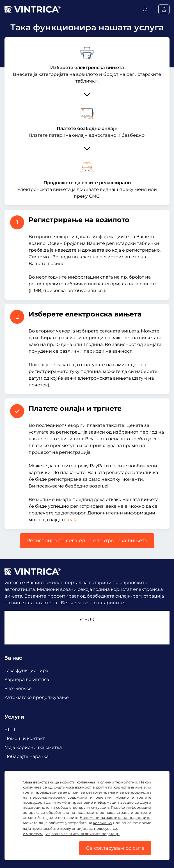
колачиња (102, 823)
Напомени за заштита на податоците (115, 818)
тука (73, 520)
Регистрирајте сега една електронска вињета (87, 541)
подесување (106, 829)
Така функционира (26, 670)
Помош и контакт (25, 738)
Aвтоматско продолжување (37, 697)
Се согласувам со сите (115, 848)
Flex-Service (18, 688)
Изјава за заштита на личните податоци (83, 834)
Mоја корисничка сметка (33, 747)
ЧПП (10, 729)
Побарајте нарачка (27, 756)
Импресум (33, 834)
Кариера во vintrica (27, 679)
